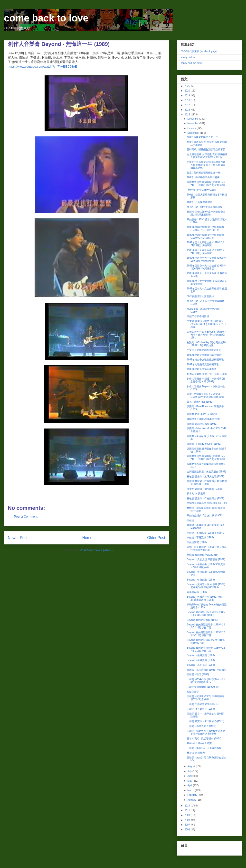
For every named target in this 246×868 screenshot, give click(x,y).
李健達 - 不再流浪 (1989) (200, 537)
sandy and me (188, 57)
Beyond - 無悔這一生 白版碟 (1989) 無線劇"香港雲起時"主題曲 (206, 586)
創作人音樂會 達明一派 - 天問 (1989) (207, 374)
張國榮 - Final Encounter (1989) (204, 444)
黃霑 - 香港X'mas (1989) (200, 402)
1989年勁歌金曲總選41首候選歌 (204, 355)
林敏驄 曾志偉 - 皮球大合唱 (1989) (205, 476)
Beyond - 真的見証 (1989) (201, 665)
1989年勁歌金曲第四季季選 (202, 369)
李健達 (190, 520)
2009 (187, 815)
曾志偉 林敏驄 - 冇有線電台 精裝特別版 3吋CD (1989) (207, 483)
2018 (187, 100)
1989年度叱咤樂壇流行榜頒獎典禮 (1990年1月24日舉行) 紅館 (205, 229)
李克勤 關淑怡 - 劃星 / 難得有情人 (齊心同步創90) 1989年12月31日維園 (206, 324)
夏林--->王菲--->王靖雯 (199, 743)
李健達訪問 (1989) (197, 542)
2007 (187, 825)
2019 (187, 96)
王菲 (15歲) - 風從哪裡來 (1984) (204, 739)
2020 (187, 91)
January (192, 800)
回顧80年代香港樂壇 (198, 316)
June (190, 776)
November (193, 123)
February (193, 795)
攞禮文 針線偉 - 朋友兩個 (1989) (204, 489)
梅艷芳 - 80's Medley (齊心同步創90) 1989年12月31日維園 (207, 344)
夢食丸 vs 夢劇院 (196, 494)
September (194, 133)
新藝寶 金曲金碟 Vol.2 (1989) (203, 555)
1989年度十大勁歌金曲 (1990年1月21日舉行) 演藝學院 (206, 244)
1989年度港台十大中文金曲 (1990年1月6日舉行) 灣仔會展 (206, 259)
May (190, 781)
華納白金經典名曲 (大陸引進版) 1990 (207, 503)
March (191, 790)
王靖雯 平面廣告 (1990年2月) (203, 704)
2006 (187, 830)
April (190, 785)
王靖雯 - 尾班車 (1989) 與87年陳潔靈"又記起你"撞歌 (206, 698)
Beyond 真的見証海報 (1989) (202, 620)
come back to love (46, 18)
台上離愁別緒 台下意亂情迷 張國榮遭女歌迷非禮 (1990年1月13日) (207, 156)
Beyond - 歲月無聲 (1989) (201, 655)
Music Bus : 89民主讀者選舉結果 (205, 207)
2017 (187, 105)
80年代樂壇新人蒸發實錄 (200, 296)
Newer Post (18, 538)
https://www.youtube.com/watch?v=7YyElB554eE (42, 66)
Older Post (156, 538)
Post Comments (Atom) (96, 550)
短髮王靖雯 (193, 692)
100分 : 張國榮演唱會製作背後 (203, 177)
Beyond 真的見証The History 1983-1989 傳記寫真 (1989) (206, 614)
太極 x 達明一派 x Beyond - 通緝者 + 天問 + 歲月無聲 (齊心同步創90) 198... (207, 335)
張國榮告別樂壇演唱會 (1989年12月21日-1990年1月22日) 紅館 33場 (206, 184)
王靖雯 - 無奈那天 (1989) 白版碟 (204, 748)
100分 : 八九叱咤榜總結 (200, 202)
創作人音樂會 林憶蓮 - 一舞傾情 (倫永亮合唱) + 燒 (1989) (206, 380)
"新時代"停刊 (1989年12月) (201, 190)
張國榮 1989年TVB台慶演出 (202, 414)
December (193, 119)
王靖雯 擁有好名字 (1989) (201, 709)
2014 (187, 806)
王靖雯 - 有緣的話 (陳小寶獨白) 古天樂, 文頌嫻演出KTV (206, 681)
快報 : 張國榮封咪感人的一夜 (202, 137)
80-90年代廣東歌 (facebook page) (199, 51)
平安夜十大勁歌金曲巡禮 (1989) (204, 350)
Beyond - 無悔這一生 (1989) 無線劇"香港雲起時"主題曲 (205, 598)
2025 (187, 86)
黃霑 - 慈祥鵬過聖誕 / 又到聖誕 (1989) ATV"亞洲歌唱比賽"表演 (205, 395)
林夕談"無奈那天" (196, 753)
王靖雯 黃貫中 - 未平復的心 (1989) (205, 721)
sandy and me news (192, 63)
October (192, 128)
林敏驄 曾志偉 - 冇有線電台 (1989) (205, 498)
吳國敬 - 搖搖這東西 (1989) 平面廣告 (207, 670)
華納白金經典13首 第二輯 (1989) (205, 516)
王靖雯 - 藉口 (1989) (198, 674)
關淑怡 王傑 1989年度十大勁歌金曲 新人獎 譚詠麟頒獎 (206, 213)
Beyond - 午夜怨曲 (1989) (201, 580)
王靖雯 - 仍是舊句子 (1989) (202, 726)
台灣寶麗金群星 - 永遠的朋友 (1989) (206, 472)
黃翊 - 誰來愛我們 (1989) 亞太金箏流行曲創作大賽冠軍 (207, 548)
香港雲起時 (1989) (197, 592)
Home (87, 538)
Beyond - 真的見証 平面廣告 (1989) (206, 559)
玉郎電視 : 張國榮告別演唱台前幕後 (206, 149)
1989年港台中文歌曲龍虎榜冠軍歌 (205, 360)
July (190, 771)
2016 (187, 110)
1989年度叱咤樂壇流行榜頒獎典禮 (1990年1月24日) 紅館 (205, 236)
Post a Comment (26, 516)
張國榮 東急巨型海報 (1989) (202, 424)
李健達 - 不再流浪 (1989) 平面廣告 (205, 533)
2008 (187, 820)
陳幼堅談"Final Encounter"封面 (203, 419)
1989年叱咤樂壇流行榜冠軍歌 (203, 364)
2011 (187, 811)
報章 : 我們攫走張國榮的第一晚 (204, 173)
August (191, 766)
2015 (187, 115)
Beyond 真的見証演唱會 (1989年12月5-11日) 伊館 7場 (206, 626)
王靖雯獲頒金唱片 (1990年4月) (203, 687)
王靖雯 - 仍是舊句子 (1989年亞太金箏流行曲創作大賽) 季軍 (206, 732)
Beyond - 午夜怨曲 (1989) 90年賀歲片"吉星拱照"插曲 (206, 566)
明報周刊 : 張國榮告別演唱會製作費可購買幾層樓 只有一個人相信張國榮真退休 (206, 165)
